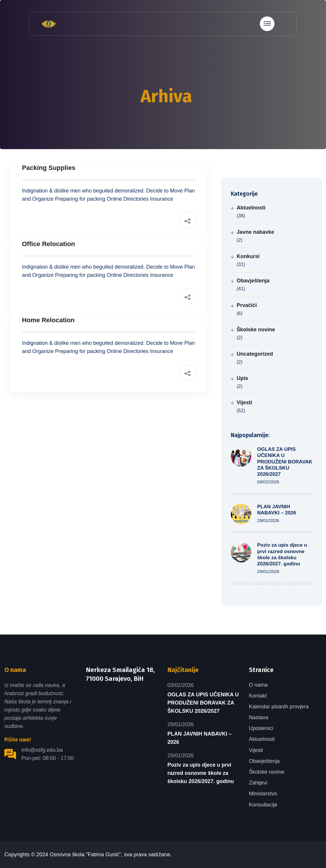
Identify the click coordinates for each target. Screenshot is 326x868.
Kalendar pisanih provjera (279, 707)
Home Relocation (48, 320)
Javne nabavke (255, 232)
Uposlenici (261, 728)
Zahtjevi (258, 783)
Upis (242, 378)
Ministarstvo (263, 794)
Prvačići (247, 305)
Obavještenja (253, 281)
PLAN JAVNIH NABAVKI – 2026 (200, 738)
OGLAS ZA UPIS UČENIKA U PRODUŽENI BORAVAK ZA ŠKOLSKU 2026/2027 (285, 462)
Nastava (259, 717)
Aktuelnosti (251, 208)
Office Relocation (48, 244)
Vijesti (244, 403)
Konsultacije (263, 805)
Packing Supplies (49, 168)
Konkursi (248, 256)
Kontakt (258, 696)
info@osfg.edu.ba (42, 750)
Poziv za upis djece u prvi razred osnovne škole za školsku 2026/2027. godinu (201, 773)
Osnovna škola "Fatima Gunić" (85, 855)
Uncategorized (255, 354)
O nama (258, 685)
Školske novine (256, 330)
